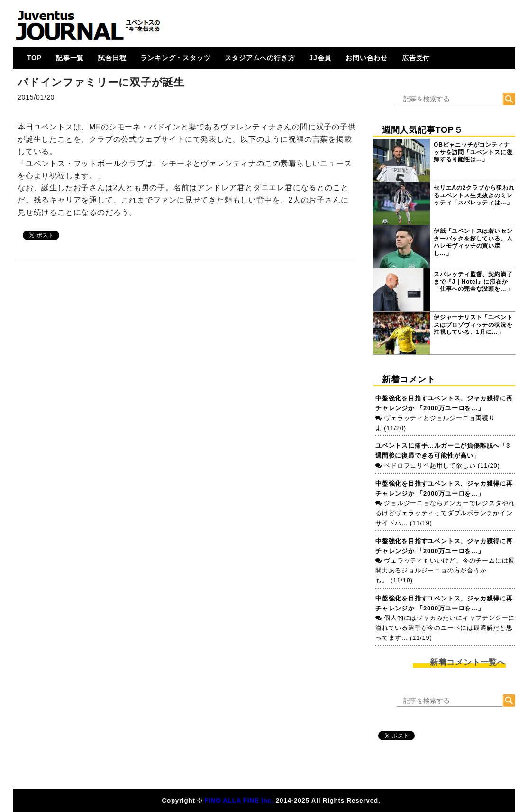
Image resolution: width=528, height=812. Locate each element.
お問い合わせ (367, 58)
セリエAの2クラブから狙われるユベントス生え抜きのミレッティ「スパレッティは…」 (474, 195)
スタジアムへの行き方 (260, 58)
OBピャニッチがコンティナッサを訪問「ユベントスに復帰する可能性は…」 (473, 152)
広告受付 (416, 58)
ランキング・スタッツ (175, 58)
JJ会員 (320, 58)
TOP (34, 58)
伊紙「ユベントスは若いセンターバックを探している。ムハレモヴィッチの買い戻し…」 (473, 242)
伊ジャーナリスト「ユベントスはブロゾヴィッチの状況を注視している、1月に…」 (473, 325)
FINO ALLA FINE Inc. (239, 800)
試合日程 (112, 58)
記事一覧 (70, 58)
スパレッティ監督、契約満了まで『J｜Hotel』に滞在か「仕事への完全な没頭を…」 (473, 281)
